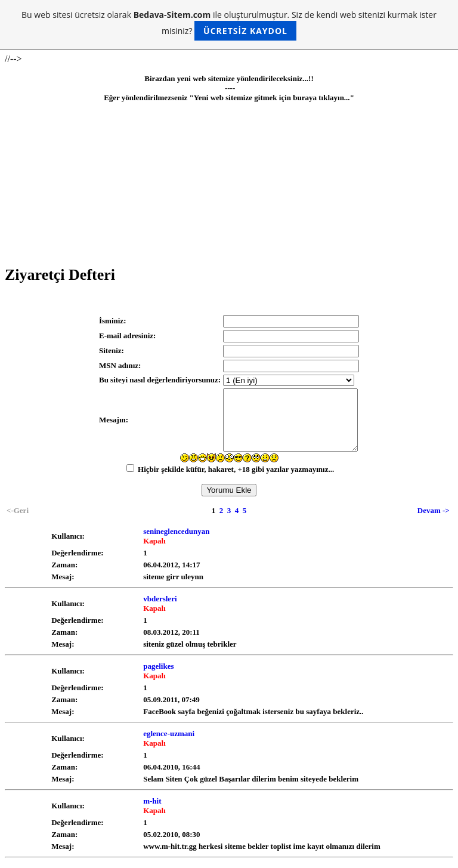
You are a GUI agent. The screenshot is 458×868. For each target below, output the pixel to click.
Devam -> (434, 510)
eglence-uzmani (169, 733)
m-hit (152, 801)
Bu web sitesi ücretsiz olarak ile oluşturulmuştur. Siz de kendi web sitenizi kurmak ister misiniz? (229, 25)
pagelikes (158, 666)
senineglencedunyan (176, 531)
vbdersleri (160, 599)
